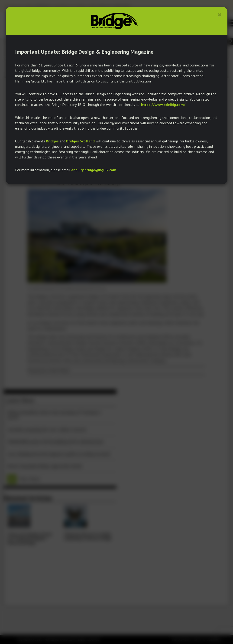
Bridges (52, 141)
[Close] (220, 15)
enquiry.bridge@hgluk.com (94, 170)
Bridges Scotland (80, 141)
